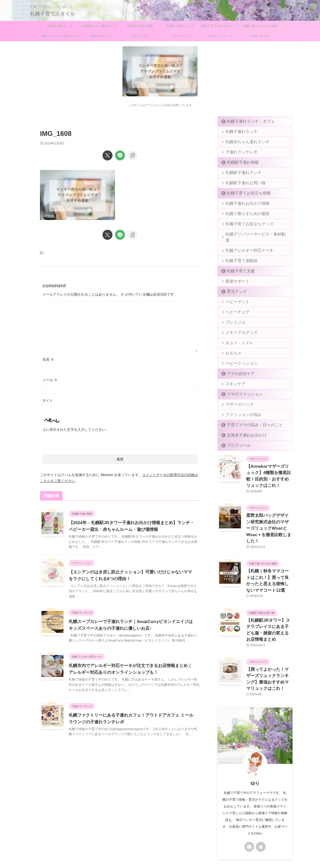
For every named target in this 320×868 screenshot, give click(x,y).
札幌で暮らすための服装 (260, 26)
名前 (48, 359)
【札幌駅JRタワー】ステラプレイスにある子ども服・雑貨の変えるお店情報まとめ (269, 599)
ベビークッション (238, 357)
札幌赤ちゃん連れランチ (100, 26)
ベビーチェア (140, 36)
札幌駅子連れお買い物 (241, 183)
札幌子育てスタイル (52, 14)
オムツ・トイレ (236, 337)
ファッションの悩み (240, 409)
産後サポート (100, 36)
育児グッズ (234, 285)
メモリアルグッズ (220, 36)
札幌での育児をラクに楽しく (160, 844)
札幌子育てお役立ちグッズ (220, 26)
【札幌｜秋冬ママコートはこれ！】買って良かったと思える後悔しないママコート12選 (269, 558)
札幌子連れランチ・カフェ (245, 121)
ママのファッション (241, 388)
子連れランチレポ (238, 152)
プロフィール (236, 439)
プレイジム (233, 316)
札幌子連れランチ (60, 26)
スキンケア (233, 378)
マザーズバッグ (236, 398)
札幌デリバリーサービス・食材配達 (251, 234)
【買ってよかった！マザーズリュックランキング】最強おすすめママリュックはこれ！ (269, 639)
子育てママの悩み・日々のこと (249, 419)
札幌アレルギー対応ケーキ (60, 36)
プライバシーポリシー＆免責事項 (148, 835)
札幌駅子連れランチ (180, 26)
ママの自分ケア (237, 368)
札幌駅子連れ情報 (140, 26)
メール (50, 380)
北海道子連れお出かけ (242, 429)
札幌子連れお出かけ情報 (243, 203)
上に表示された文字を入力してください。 (76, 429)
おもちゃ (231, 347)
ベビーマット (180, 36)
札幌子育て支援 (237, 265)
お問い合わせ (260, 36)
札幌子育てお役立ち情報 (244, 193)
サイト (48, 400)
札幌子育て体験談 (238, 255)
